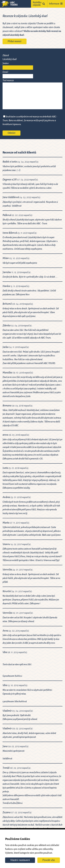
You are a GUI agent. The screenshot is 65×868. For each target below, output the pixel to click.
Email (5, 72)
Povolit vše (49, 860)
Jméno (6, 63)
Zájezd (6, 55)
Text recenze (8, 80)
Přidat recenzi (15, 41)
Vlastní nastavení (20, 860)
